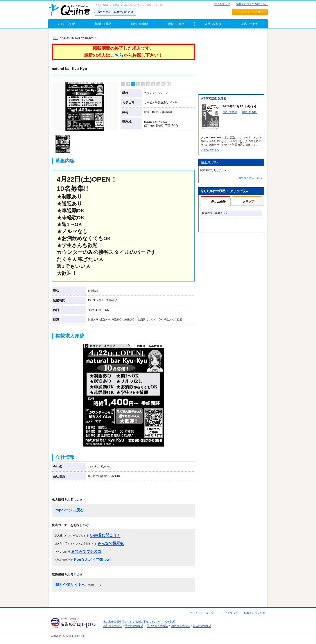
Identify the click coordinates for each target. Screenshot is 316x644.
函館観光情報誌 (134, 626)
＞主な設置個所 (210, 150)
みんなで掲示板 (111, 543)
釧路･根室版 (250, 112)
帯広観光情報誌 (202, 626)
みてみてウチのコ (86, 551)
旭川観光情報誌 (112, 626)
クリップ (248, 201)
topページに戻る (70, 510)
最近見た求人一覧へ (250, 178)
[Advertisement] (231, 64)
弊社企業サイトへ (70, 585)
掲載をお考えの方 (255, 613)
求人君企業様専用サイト (118, 622)
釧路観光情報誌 (180, 626)
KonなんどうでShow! (92, 560)
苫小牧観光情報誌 (157, 626)
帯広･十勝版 (230, 112)
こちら (117, 55)
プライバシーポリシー (203, 613)
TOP (56, 38)
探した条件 (218, 201)
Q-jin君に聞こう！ (105, 535)
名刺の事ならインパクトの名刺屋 (155, 622)
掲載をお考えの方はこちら (252, 4)
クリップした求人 (252, 12)
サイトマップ (222, 4)
